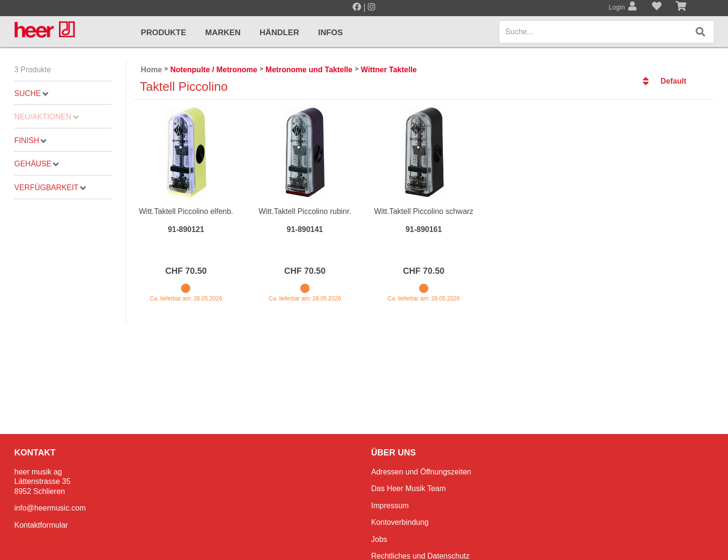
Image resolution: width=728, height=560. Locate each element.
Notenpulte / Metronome (214, 70)
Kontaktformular (41, 525)
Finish (30, 140)
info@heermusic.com (50, 508)
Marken (223, 33)
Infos (330, 33)
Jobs (379, 539)
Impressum (390, 506)
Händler (279, 33)
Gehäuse (37, 164)
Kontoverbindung (400, 522)
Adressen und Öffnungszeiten (421, 472)
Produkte (163, 33)
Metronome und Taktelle (309, 70)
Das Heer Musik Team (408, 488)
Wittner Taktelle (389, 70)
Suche (31, 93)
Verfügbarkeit (50, 188)
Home (151, 70)
